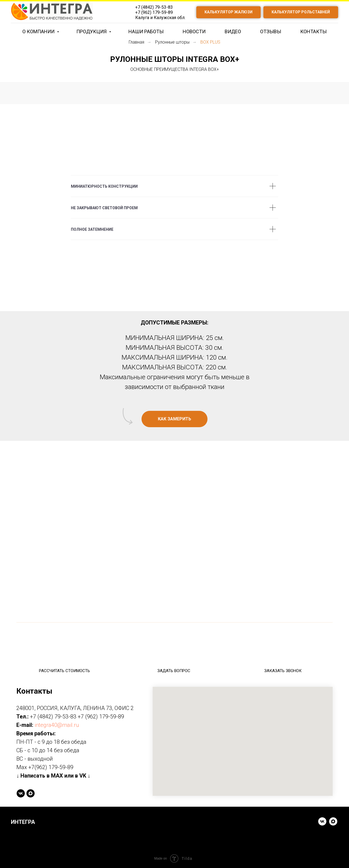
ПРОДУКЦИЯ (92, 31)
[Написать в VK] (322, 824)
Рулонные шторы (172, 42)
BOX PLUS (210, 42)
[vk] (21, 793)
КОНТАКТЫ (313, 31)
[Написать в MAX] (31, 793)
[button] (174, 419)
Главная (136, 42)
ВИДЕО (233, 31)
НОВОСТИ (194, 31)
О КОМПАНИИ (39, 31)
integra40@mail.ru (57, 725)
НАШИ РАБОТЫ (146, 31)
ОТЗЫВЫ (271, 31)
